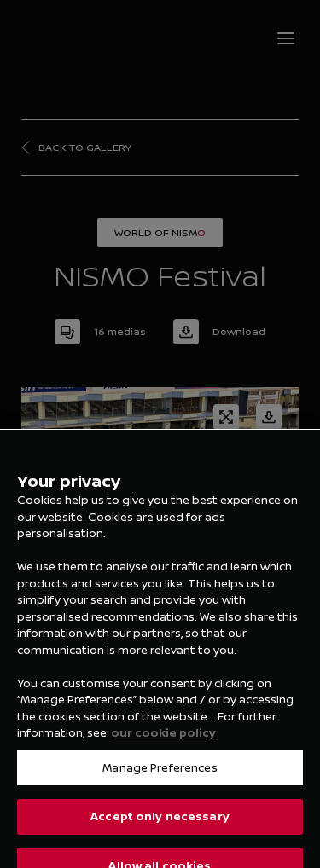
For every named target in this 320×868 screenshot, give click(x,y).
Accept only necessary (160, 825)
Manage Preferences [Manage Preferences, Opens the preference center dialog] (160, 776)
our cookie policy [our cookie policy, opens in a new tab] (163, 741)
